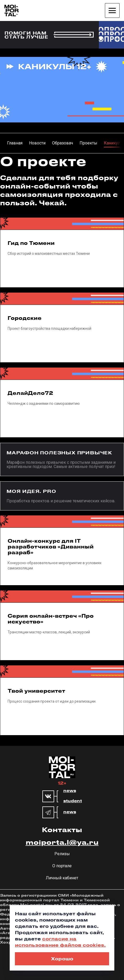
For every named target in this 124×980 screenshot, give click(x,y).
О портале (62, 866)
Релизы (62, 854)
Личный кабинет (62, 878)
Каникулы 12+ (55, 66)
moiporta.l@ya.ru (62, 842)
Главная (15, 143)
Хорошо (62, 959)
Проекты (88, 143)
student (73, 801)
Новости (37, 143)
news (70, 791)
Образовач (63, 143)
